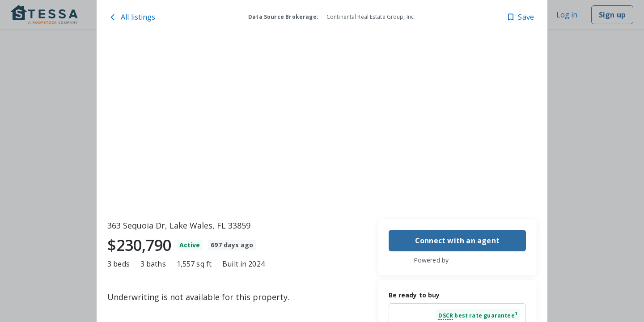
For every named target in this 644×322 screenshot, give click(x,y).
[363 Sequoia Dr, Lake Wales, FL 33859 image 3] (442, 168)
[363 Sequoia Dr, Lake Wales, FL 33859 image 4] (490, 83)
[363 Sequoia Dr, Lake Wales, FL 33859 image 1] (226, 126)
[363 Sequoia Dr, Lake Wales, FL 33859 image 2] (394, 83)
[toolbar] (322, 126)
